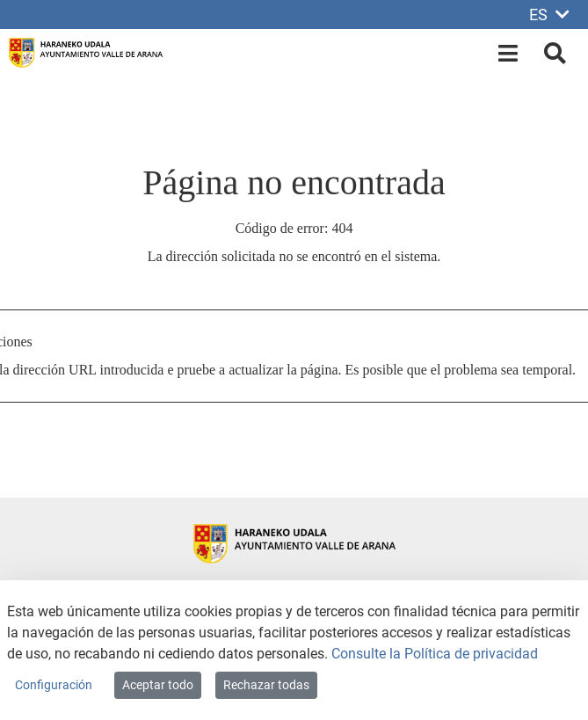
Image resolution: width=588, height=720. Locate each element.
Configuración (54, 685)
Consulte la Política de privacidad (435, 654)
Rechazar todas (266, 685)
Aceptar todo (158, 685)
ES (549, 15)
